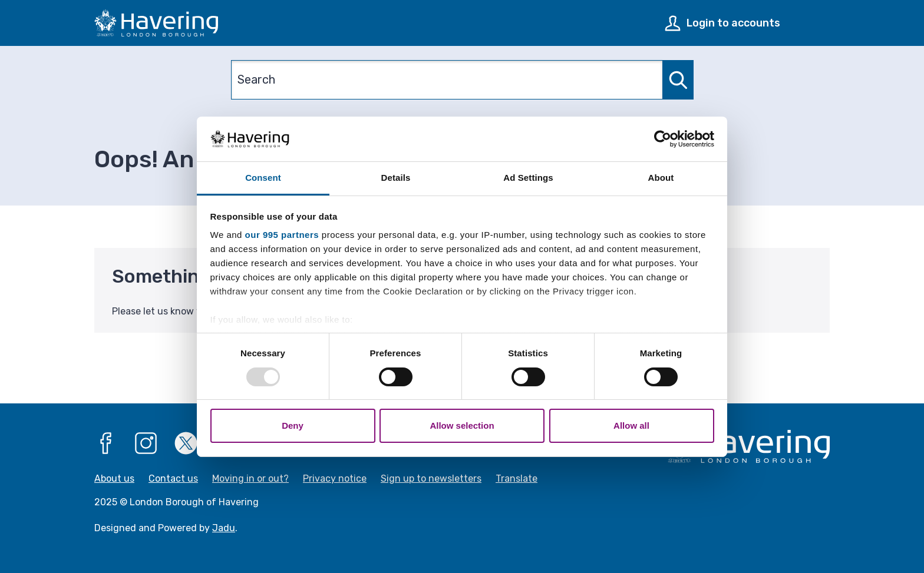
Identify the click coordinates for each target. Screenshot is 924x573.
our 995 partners (282, 235)
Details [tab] (396, 178)
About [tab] (661, 178)
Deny (293, 425)
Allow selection (462, 425)
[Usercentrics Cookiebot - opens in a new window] (663, 139)
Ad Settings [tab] (528, 178)
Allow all (631, 425)
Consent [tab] (263, 178)
